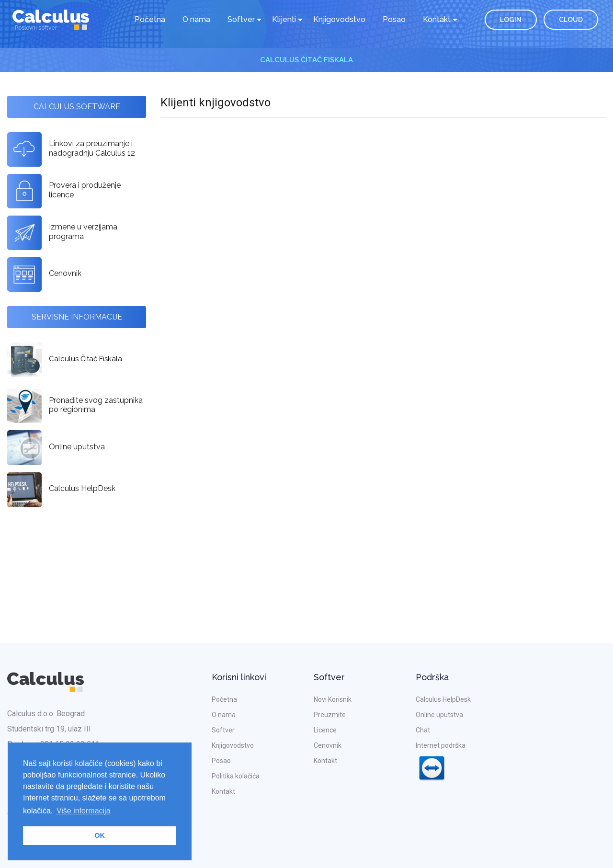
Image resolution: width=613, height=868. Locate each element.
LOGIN (511, 20)
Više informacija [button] (84, 811)
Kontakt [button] (437, 19)
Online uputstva (439, 715)
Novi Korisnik (333, 699)
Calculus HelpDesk (443, 699)
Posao (394, 19)
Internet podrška (441, 763)
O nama (196, 19)
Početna (150, 19)
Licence (325, 730)
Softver (223, 730)
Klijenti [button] (284, 19)
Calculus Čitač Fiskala (306, 60)
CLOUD (571, 20)
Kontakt (223, 791)
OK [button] (100, 835)
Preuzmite (330, 715)
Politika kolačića (236, 776)
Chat (423, 730)
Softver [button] (241, 19)
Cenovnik (328, 745)
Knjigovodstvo (339, 19)
